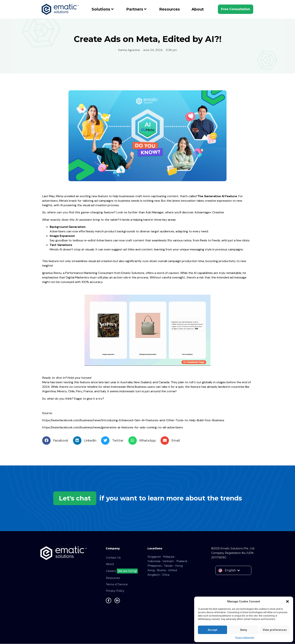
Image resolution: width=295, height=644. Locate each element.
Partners (136, 9)
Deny (244, 630)
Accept (213, 630)
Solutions (103, 9)
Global (147, 56)
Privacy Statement (245, 638)
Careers (122, 571)
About (198, 9)
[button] (287, 601)
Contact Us (113, 558)
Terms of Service (117, 585)
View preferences (275, 630)
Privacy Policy (115, 591)
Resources (170, 9)
